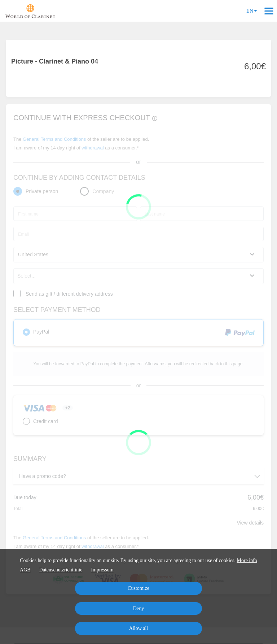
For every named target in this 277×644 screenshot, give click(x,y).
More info (247, 560)
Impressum (102, 570)
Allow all (139, 628)
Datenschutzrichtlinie (61, 570)
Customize (138, 588)
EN (252, 10)
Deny (138, 608)
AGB (25, 570)
